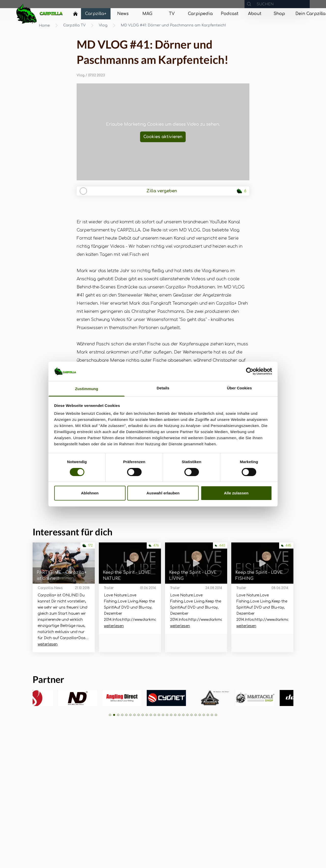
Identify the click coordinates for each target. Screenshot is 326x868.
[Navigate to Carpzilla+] (96, 14)
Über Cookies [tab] (239, 388)
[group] (49, 698)
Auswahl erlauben (163, 493)
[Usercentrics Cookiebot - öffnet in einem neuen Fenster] (250, 371)
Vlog (103, 25)
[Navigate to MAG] (147, 14)
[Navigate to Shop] (279, 14)
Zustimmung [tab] (87, 389)
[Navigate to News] (123, 14)
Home (44, 26)
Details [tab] (163, 388)
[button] (110, 715)
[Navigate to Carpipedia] (200, 14)
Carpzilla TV (74, 25)
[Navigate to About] (255, 14)
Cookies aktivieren (163, 137)
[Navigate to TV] (172, 14)
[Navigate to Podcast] (230, 14)
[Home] (75, 14)
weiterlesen (48, 644)
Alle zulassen (236, 493)
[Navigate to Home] (75, 15)
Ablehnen (90, 493)
